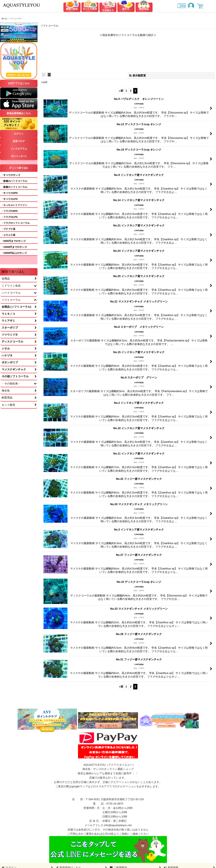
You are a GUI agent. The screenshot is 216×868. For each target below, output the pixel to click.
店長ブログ (19, 141)
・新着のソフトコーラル (14, 187)
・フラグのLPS (9, 217)
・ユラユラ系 (8, 235)
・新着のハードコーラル (14, 181)
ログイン (19, 134)
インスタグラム (19, 149)
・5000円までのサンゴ (13, 241)
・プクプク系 (8, 229)
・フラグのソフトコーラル (15, 223)
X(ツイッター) (19, 156)
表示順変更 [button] (138, 76)
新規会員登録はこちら (19, 113)
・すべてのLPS (9, 199)
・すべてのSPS (9, 193)
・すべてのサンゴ (10, 175)
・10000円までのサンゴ (14, 247)
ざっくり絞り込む (19, 168)
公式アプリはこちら (19, 83)
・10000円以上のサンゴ (14, 253)
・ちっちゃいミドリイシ (14, 205)
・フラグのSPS (9, 211)
